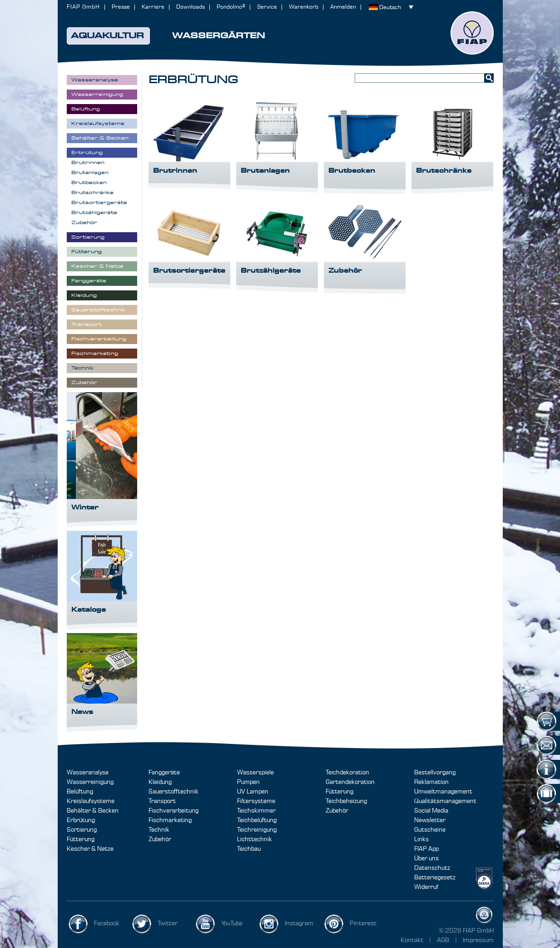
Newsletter (430, 820)
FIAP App (426, 849)
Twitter (168, 923)
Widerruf (426, 887)
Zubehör (160, 839)
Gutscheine (430, 830)
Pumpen (248, 782)
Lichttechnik (255, 839)
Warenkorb (304, 7)
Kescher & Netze (90, 849)
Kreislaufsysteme (91, 801)
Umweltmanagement (443, 792)
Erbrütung (81, 820)
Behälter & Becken (93, 811)
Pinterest (363, 923)
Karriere (153, 7)
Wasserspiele (255, 773)
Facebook (107, 923)
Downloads (191, 7)
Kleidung (160, 782)
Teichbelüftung (257, 820)
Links (421, 839)
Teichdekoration (347, 773)
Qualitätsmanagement (445, 801)
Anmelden (343, 7)
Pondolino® (231, 7)
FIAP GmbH (84, 7)
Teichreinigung (257, 830)
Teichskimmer (256, 811)
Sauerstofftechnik (173, 792)
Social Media (431, 811)
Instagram (299, 923)
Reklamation (431, 782)
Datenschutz (432, 868)
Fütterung (81, 839)
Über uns (426, 858)
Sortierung (82, 830)
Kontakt (412, 940)
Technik (159, 830)
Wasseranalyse (88, 773)
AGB (444, 940)
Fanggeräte (164, 773)
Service (267, 7)
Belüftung (80, 792)
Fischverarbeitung (173, 811)
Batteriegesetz (435, 878)
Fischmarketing (170, 820)
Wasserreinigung (90, 782)
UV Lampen (253, 792)
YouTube (232, 923)
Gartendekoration (350, 782)
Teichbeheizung (346, 801)
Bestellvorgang (435, 773)
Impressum (478, 940)
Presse (121, 7)
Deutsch (390, 7)
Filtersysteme (256, 801)
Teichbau (249, 849)
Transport (162, 801)
